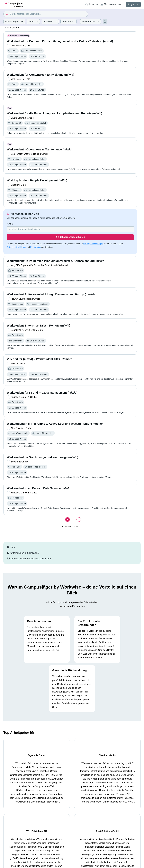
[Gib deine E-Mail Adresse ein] (52, 229)
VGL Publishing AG (90, 747)
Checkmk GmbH (54, 747)
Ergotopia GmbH (20, 747)
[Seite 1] (67, 512)
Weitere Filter (90, 22)
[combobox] (46, 14)
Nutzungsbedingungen (93, 236)
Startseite (8, 815)
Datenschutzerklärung (16, 239)
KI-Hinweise (36, 239)
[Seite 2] (73, 512)
